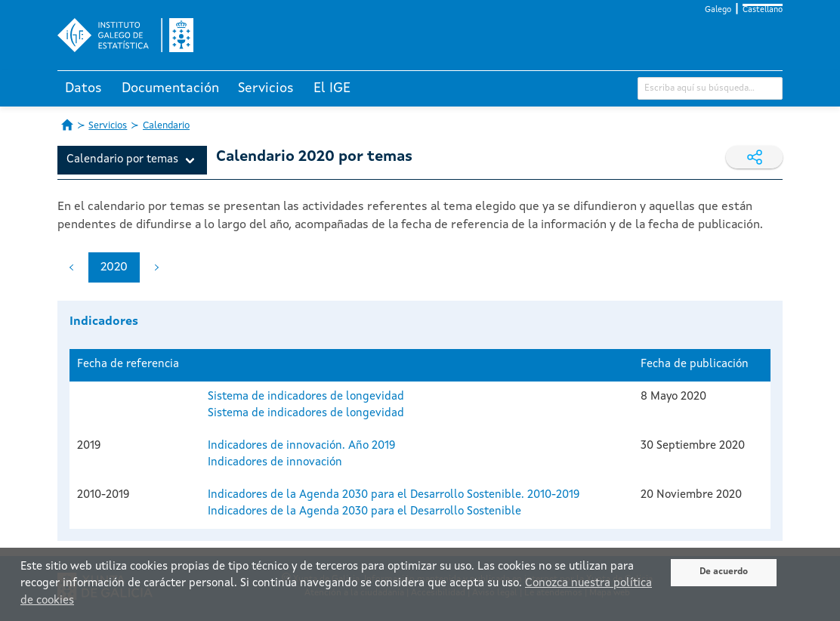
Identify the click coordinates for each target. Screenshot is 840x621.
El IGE (332, 88)
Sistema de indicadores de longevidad (306, 397)
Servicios (266, 88)
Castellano (763, 10)
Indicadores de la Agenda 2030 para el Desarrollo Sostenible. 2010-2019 (394, 495)
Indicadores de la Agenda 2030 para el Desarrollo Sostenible (364, 512)
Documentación (170, 88)
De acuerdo (724, 572)
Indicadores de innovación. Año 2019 (301, 446)
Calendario (166, 126)
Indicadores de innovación (275, 463)
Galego (718, 10)
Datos (83, 88)
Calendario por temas (122, 160)
